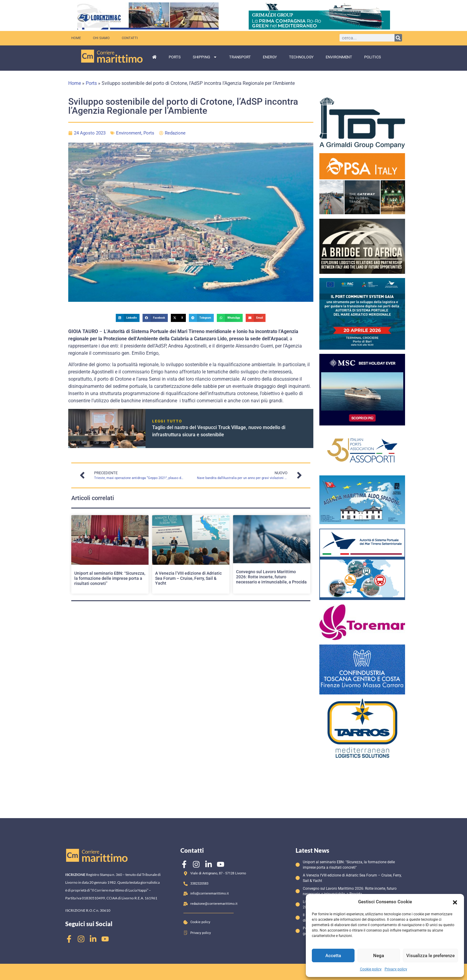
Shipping (205, 57)
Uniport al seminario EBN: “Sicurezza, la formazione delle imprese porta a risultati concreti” (110, 578)
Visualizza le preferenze (430, 956)
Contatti (130, 38)
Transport (240, 57)
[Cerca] (398, 38)
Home (76, 38)
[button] (455, 902)
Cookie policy (371, 969)
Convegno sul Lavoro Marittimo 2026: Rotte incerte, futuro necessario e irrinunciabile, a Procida (271, 577)
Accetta (333, 956)
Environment (339, 57)
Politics (372, 57)
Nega (379, 956)
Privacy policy (396, 969)
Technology (301, 57)
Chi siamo (101, 38)
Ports (175, 57)
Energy (270, 57)
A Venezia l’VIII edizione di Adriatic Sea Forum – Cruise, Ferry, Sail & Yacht (188, 578)
